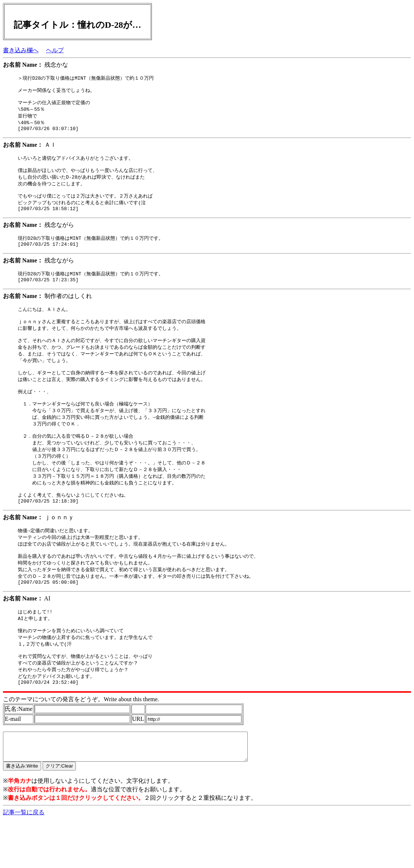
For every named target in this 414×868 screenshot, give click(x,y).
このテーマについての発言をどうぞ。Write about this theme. (81, 742)
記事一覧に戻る (24, 861)
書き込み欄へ (21, 50)
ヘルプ (55, 50)
